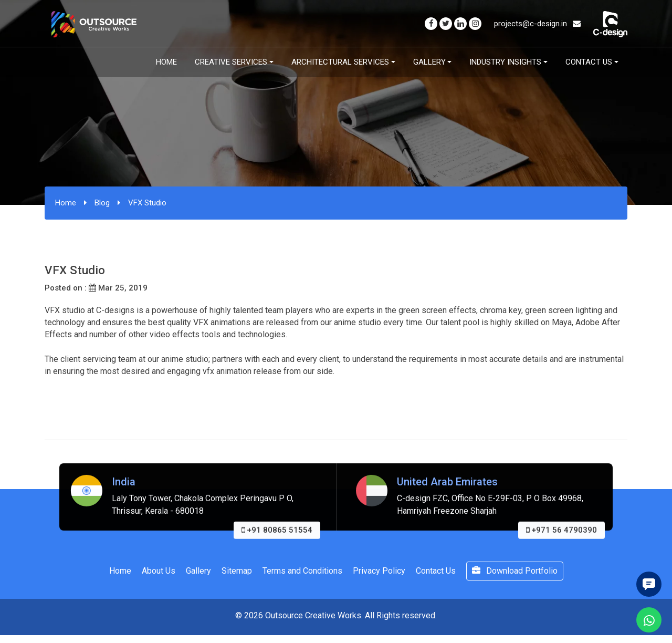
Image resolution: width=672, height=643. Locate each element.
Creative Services (231, 62)
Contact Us (589, 62)
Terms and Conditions (302, 571)
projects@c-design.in (537, 24)
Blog (102, 203)
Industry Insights (505, 62)
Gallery (429, 62)
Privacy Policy (379, 571)
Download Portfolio (515, 571)
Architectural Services (340, 62)
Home (166, 62)
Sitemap (237, 571)
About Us (159, 571)
